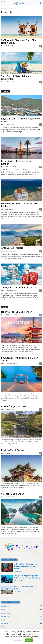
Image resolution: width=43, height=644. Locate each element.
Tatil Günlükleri (6, 613)
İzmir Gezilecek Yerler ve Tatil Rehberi (17, 162)
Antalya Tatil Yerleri (12, 248)
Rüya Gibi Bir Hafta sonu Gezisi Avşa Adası (21, 120)
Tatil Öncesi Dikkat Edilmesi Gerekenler (16, 78)
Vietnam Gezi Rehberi (13, 494)
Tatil (3, 46)
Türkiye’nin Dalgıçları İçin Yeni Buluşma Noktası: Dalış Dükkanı (27, 577)
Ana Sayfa (4, 9)
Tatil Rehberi (5, 617)
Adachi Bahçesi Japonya (14, 406)
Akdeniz (4, 627)
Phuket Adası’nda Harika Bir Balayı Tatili (20, 359)
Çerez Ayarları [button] (17, 640)
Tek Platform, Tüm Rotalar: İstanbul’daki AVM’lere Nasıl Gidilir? (25, 566)
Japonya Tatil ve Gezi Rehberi (17, 312)
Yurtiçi (3, 610)
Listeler (4, 620)
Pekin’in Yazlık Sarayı (12, 450)
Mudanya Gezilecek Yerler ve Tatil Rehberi (19, 205)
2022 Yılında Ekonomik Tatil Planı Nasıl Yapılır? (19, 42)
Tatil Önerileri (6, 606)
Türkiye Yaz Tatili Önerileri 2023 (18, 288)
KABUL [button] (29, 640)
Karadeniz (5, 623)
